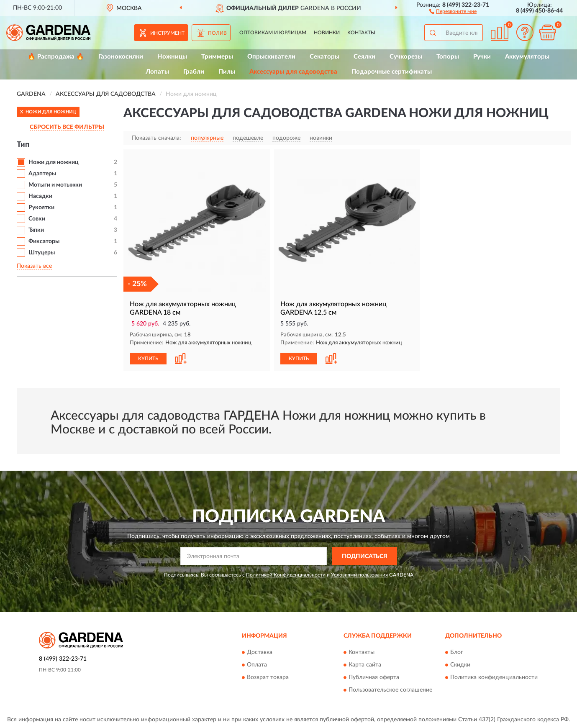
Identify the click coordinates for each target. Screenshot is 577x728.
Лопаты (157, 72)
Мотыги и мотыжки (55, 185)
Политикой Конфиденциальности (286, 575)
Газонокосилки (121, 57)
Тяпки (36, 230)
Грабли (194, 72)
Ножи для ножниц (54, 162)
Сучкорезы (406, 57)
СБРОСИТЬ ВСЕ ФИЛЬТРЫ (67, 127)
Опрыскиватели (271, 57)
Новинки (327, 33)
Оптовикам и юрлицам (273, 33)
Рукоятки (41, 208)
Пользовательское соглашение (390, 690)
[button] (453, 11)
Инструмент (167, 33)
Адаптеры (42, 174)
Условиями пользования (359, 575)
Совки (37, 219)
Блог (457, 652)
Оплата (257, 665)
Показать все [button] (34, 266)
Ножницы (172, 57)
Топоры (448, 57)
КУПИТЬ (148, 359)
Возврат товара (268, 677)
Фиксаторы (44, 241)
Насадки (40, 196)
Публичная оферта (374, 677)
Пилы (227, 72)
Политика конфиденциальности (494, 677)
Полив (217, 33)
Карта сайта (365, 665)
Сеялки (364, 57)
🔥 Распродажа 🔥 (56, 57)
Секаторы (324, 57)
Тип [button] (23, 145)
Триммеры (217, 57)
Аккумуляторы (527, 57)
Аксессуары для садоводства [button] (293, 72)
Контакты (361, 33)
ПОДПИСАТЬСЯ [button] (365, 556)
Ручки (482, 57)
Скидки (460, 665)
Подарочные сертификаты (392, 72)
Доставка (260, 652)
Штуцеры (42, 253)
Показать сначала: (156, 138)
